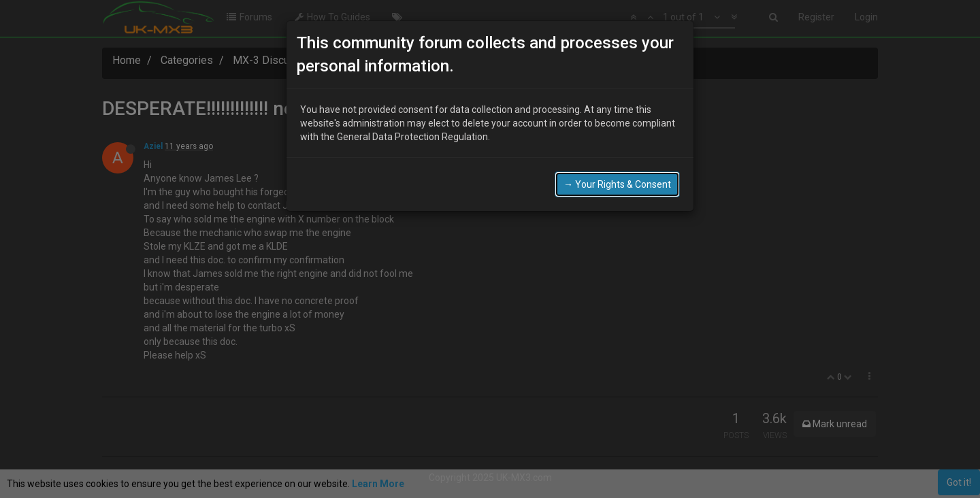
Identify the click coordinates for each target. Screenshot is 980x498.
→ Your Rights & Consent (617, 183)
